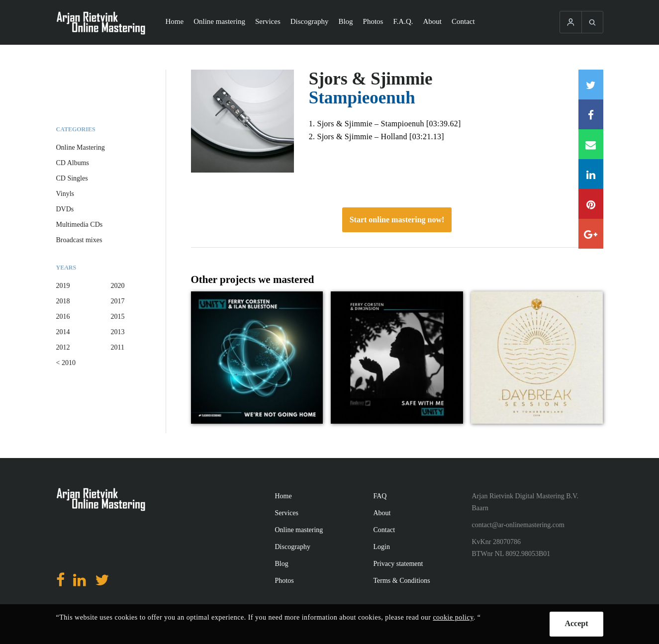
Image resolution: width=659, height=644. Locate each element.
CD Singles (72, 178)
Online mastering (219, 21)
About (433, 21)
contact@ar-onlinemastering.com (518, 525)
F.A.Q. (403, 21)
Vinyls (65, 194)
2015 (118, 317)
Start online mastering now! (397, 220)
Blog (345, 21)
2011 (118, 347)
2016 (63, 317)
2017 (118, 301)
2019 (63, 286)
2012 (63, 347)
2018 (63, 301)
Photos (373, 21)
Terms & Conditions (402, 581)
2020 (118, 286)
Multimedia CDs (80, 225)
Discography (310, 21)
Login (382, 547)
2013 (118, 332)
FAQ (380, 496)
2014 (63, 332)
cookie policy (453, 617)
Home (175, 21)
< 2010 (66, 363)
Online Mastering (81, 147)
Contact (463, 21)
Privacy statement (398, 564)
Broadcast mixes (79, 240)
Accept (576, 623)
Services (268, 21)
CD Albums (73, 163)
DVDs (65, 209)
